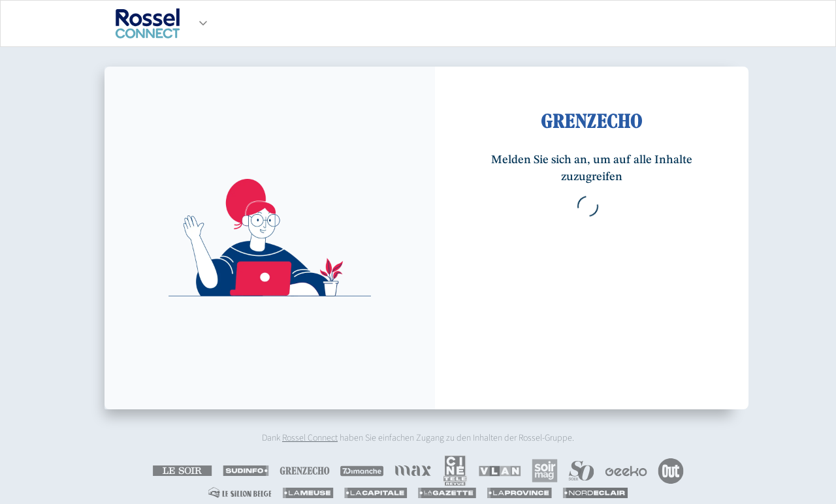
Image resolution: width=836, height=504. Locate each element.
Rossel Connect (310, 438)
